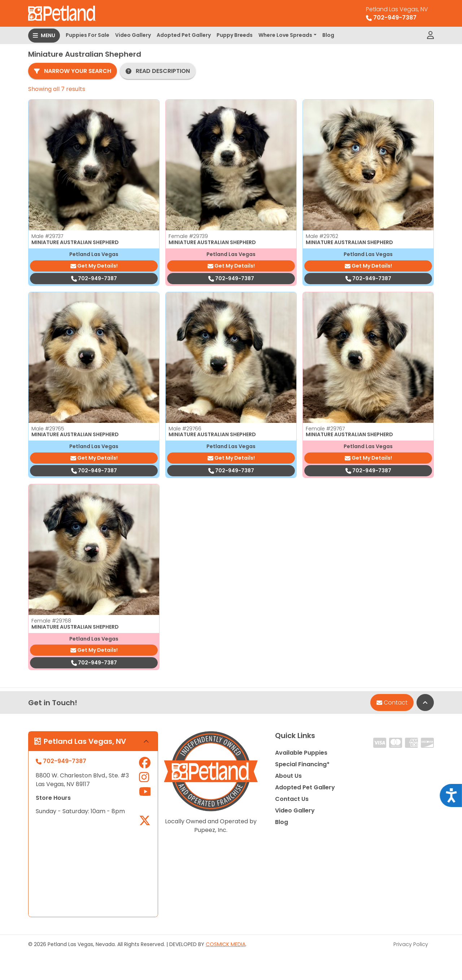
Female (188, 236)
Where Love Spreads (285, 35)
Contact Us (292, 799)
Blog (328, 35)
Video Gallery (133, 35)
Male (47, 236)
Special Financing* (302, 764)
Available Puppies (301, 753)
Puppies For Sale (88, 35)
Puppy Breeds (235, 35)
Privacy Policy (411, 944)
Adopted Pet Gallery (184, 35)
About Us (288, 776)
